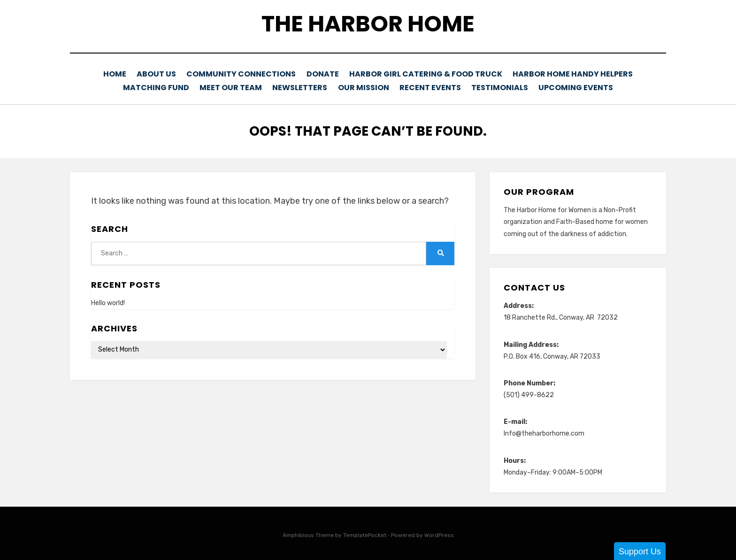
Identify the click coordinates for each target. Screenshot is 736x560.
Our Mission (363, 87)
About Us (160, 74)
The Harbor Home (368, 24)
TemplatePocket (365, 533)
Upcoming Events (582, 87)
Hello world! (108, 301)
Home (115, 74)
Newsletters (297, 87)
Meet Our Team (226, 87)
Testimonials (503, 87)
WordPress (439, 533)
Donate (329, 74)
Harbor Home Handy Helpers (575, 74)
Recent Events (432, 87)
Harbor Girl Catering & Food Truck (432, 74)
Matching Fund (150, 87)
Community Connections (246, 74)
